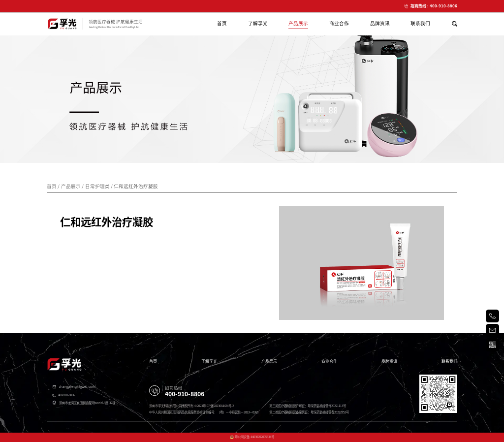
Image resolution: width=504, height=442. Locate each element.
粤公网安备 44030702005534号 (254, 437)
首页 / (54, 186)
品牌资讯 (389, 361)
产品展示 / (73, 186)
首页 (153, 361)
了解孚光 (209, 361)
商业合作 (329, 361)
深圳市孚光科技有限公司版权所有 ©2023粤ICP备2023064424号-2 (191, 406)
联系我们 (449, 361)
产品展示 (269, 361)
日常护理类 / (100, 186)
